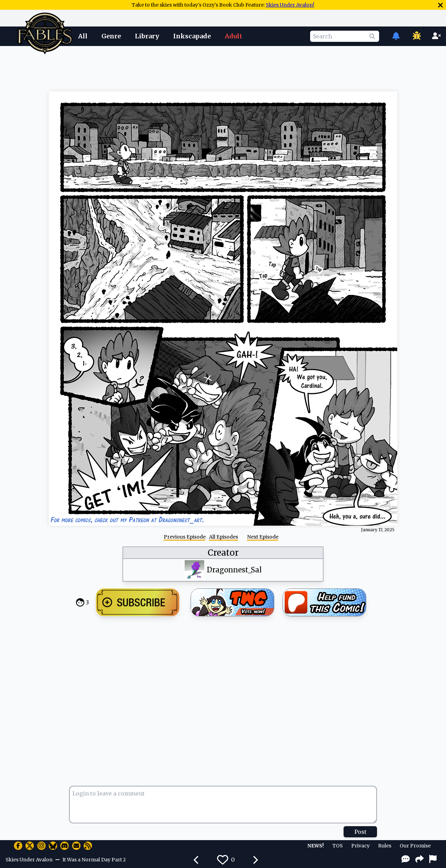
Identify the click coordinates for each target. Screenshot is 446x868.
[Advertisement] (223, 67)
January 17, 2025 (378, 530)
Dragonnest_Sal (234, 570)
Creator (223, 553)
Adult (233, 36)
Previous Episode (185, 537)
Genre (111, 36)
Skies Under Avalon (29, 860)
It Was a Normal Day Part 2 (94, 860)
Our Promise (415, 846)
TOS (338, 846)
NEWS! (316, 846)
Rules (385, 846)
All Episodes (224, 537)
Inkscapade (192, 36)
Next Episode (263, 537)
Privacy (360, 846)
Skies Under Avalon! (290, 5)
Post (360, 832)
